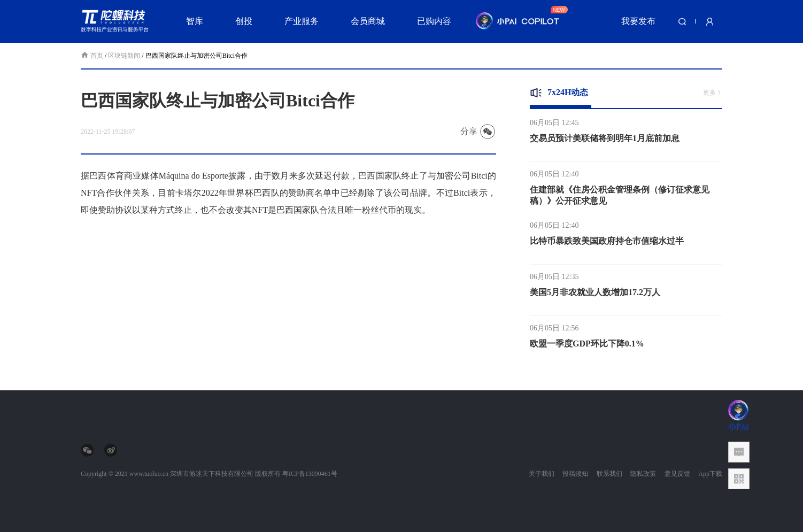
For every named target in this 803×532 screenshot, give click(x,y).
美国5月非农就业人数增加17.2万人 (595, 295)
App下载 (710, 474)
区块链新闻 (124, 56)
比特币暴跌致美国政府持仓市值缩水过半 (607, 244)
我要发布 (638, 21)
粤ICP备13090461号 (310, 474)
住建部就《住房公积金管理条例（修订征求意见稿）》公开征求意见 (620, 198)
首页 (93, 56)
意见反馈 (677, 474)
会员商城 (368, 21)
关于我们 (542, 474)
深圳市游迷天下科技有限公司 (212, 474)
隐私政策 (643, 474)
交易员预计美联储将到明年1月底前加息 (605, 141)
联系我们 (609, 474)
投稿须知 (575, 474)
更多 (713, 92)
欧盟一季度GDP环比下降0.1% (587, 346)
